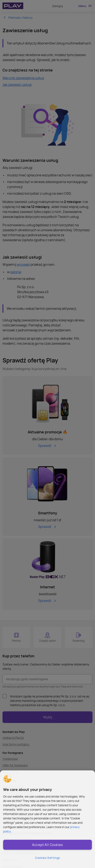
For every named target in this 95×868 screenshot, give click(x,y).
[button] (7, 779)
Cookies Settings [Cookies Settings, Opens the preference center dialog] (47, 858)
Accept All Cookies (47, 845)
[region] (47, 819)
